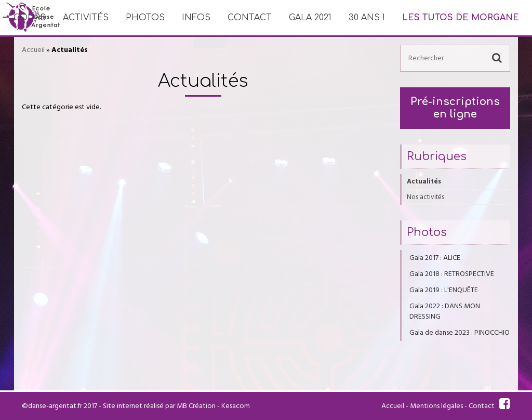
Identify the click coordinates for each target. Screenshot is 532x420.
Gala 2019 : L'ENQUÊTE (444, 290)
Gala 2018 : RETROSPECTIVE (452, 274)
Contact (250, 18)
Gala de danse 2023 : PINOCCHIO (460, 333)
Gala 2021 (310, 18)
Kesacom (236, 406)
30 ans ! (367, 18)
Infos (196, 18)
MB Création (196, 406)
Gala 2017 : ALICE (435, 258)
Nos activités (425, 197)
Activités (86, 18)
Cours (30, 18)
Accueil (33, 50)
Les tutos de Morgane (461, 18)
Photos (145, 18)
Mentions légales (436, 406)
